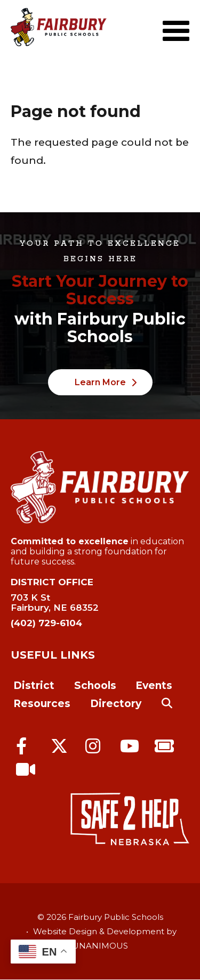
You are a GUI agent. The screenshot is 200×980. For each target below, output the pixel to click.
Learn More (100, 382)
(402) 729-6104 (46, 623)
